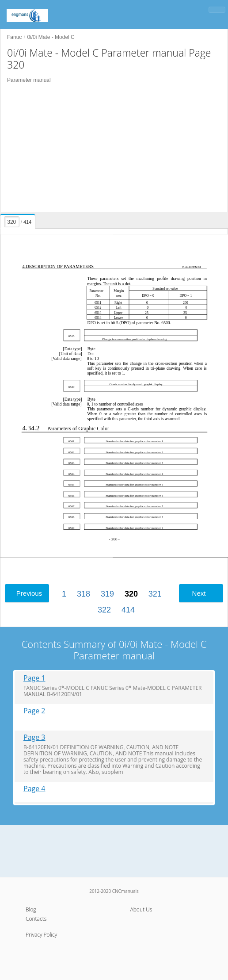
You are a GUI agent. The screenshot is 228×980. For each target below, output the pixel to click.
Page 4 (34, 789)
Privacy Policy (41, 935)
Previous (29, 593)
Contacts (36, 919)
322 (104, 610)
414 (128, 610)
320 (131, 594)
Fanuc (14, 37)
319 (107, 594)
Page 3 (34, 737)
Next (199, 593)
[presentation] (18, 220)
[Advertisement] (114, 148)
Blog (31, 909)
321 (155, 594)
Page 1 (34, 678)
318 (84, 594)
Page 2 (34, 711)
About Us (141, 909)
